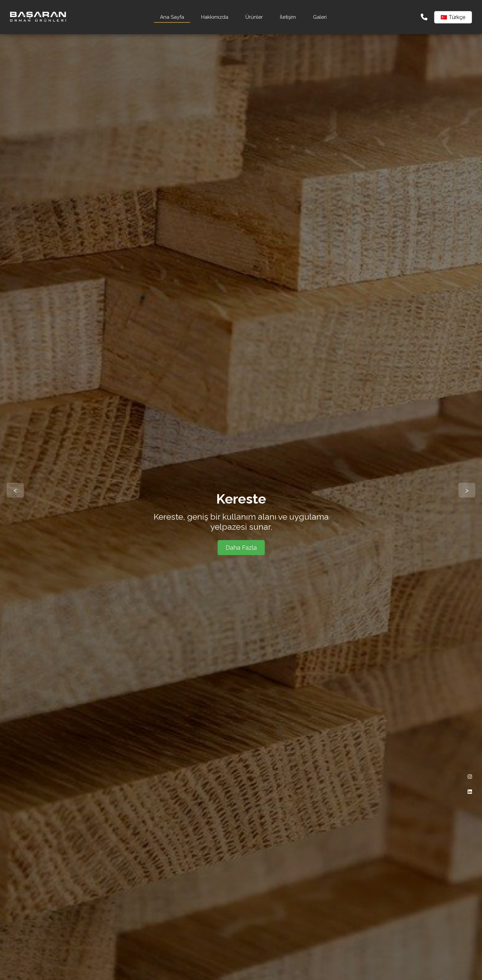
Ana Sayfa (172, 17)
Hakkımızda (215, 17)
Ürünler (254, 17)
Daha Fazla (241, 548)
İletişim (288, 17)
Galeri (320, 17)
